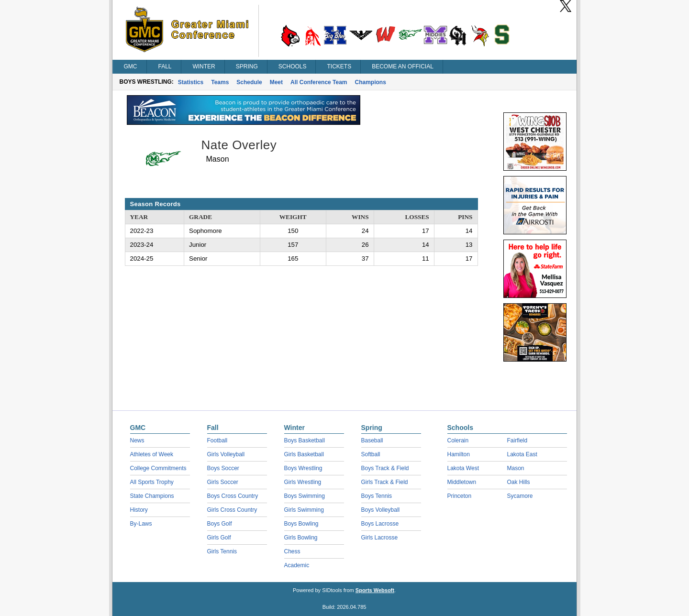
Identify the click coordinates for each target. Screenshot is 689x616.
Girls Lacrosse (380, 538)
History (139, 510)
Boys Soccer (223, 468)
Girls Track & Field (385, 482)
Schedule (249, 82)
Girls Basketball (304, 454)
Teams (220, 82)
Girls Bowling (301, 538)
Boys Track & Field (385, 468)
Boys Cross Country (233, 496)
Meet (276, 82)
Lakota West (463, 468)
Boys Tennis (377, 496)
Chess (292, 551)
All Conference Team (319, 82)
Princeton (460, 496)
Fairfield (517, 440)
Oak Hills (519, 482)
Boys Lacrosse (380, 524)
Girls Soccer (223, 482)
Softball (371, 454)
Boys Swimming (305, 496)
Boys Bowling (301, 524)
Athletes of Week (152, 454)
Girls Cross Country (232, 510)
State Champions (152, 496)
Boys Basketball (305, 440)
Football (217, 440)
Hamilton (459, 454)
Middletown (462, 482)
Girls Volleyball (226, 454)
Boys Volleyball (381, 510)
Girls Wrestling (303, 482)
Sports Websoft (375, 590)
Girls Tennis (222, 551)
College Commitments (158, 468)
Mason (516, 468)
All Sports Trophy (152, 482)
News (137, 440)
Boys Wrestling (303, 468)
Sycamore (520, 496)
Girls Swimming (304, 510)
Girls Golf (219, 538)
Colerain (458, 440)
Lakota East (522, 454)
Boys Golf (220, 524)
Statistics (191, 82)
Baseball (372, 440)
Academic (297, 565)
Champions (371, 82)
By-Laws (141, 524)
